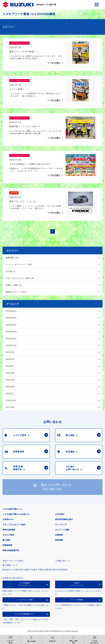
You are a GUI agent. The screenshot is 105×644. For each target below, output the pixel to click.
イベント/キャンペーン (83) (19, 264)
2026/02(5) (11, 338)
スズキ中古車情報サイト (25, 614)
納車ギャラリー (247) (16, 292)
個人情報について (10, 565)
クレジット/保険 (62, 530)
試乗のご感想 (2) (14, 285)
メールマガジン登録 (25, 600)
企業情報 (59, 535)
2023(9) (10, 366)
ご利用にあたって (63, 561)
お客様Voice (8, 519)
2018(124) (11, 400)
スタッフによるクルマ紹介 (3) (20, 278)
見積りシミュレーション (77, 584)
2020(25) (10, 387)
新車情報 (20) (12, 258)
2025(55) (10, 352)
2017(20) (10, 407)
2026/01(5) (11, 345)
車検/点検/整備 (9, 530)
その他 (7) (11, 271)
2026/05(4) (11, 318)
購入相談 (6, 540)
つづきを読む (54, 63)
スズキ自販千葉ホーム (12, 509)
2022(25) (10, 373)
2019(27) (10, 393)
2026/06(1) (11, 311)
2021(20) (10, 380)
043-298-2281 (52, 489)
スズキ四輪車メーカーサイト (25, 584)
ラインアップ (61, 525)
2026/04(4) (11, 325)
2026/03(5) (11, 332)
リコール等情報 (77, 600)
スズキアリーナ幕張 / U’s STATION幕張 (29, 14)
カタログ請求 (8, 535)
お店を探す (60, 514)
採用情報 (59, 540)
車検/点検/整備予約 (11, 550)
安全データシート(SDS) (13, 561)
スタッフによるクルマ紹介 (14, 525)
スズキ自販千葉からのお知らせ (16, 514)
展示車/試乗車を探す (64, 519)
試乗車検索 (7, 545)
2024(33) (10, 359)
